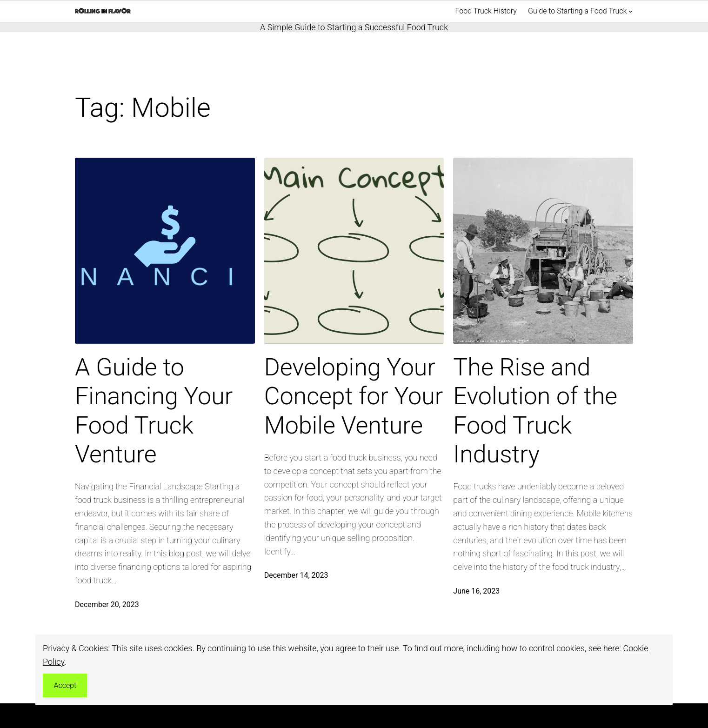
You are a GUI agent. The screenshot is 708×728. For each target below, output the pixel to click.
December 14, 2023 (296, 575)
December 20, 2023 (107, 604)
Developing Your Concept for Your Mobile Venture (354, 396)
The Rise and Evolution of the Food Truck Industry (535, 411)
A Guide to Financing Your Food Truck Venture (154, 411)
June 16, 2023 (476, 591)
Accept (65, 685)
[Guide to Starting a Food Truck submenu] (631, 11)
